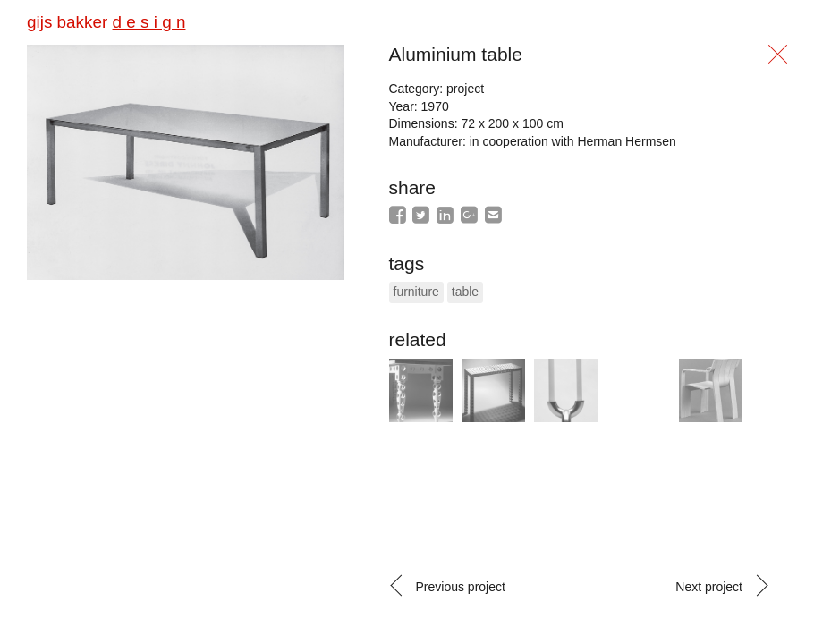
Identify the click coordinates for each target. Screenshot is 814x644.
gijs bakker (106, 22)
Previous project (461, 587)
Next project (709, 587)
